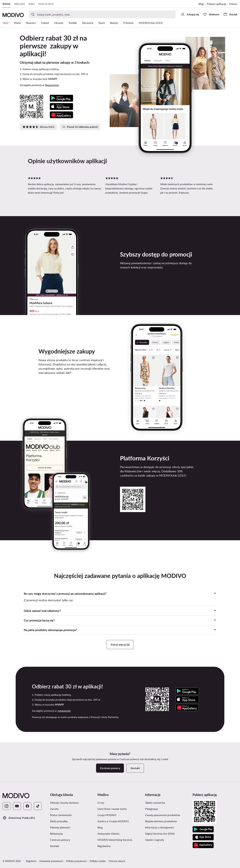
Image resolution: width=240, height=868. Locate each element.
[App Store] (203, 837)
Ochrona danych (117, 861)
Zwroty (54, 809)
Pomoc (233, 4)
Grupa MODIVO (107, 815)
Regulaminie (52, 85)
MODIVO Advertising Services (115, 840)
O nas (101, 803)
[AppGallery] (203, 845)
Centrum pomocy (60, 840)
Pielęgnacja (152, 809)
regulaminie (64, 711)
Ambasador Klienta (108, 834)
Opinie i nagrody (155, 840)
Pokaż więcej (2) (120, 644)
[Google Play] (203, 829)
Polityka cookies (98, 861)
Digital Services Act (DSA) (160, 834)
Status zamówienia (61, 815)
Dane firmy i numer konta (112, 809)
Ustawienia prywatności (51, 861)
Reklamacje (56, 834)
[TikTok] (38, 806)
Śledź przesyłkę (59, 821)
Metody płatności (60, 827)
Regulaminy (104, 846)
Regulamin (31, 861)
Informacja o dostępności (160, 827)
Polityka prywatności (76, 861)
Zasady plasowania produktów (163, 815)
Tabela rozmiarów (155, 803)
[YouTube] (17, 806)
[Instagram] (7, 806)
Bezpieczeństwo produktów (161, 821)
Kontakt (55, 846)
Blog (201, 4)
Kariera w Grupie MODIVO (113, 821)
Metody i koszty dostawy (64, 803)
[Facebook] (27, 806)
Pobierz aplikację (217, 4)
